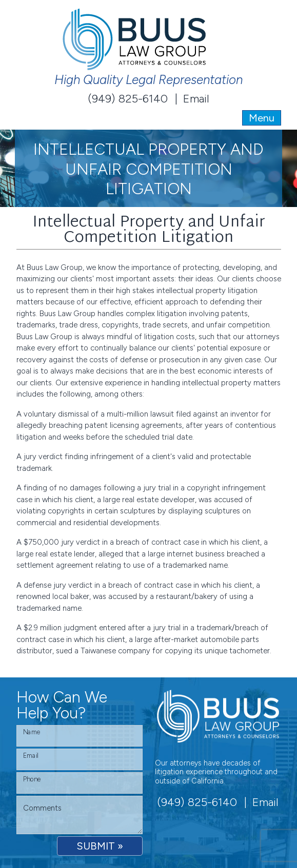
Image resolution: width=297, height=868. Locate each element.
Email (196, 99)
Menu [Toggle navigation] (262, 118)
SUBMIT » (100, 846)
